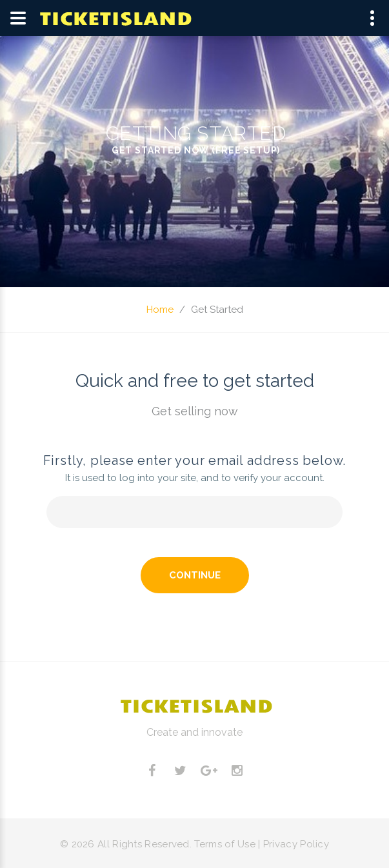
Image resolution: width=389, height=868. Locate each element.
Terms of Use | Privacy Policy (262, 844)
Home (160, 310)
